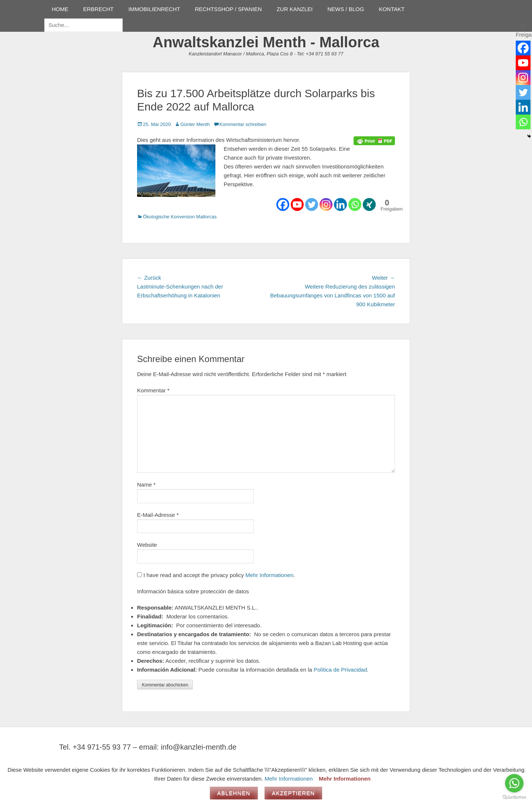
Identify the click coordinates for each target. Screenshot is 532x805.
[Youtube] (297, 204)
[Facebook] (283, 204)
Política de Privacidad (340, 670)
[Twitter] (312, 204)
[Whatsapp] (355, 204)
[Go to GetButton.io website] (514, 797)
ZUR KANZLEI (295, 9)
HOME (60, 9)
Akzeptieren (294, 793)
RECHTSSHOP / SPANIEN (229, 9)
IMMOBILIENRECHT (154, 9)
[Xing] (369, 204)
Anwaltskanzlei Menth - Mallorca (266, 42)
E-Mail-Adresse (158, 515)
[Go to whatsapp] (514, 783)
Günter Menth (195, 124)
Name (146, 485)
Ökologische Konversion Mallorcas (180, 217)
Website (147, 545)
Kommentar (153, 390)
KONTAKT (392, 9)
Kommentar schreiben (243, 124)
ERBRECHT (98, 9)
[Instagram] (326, 204)
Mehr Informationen (269, 575)
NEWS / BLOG (346, 9)
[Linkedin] (340, 204)
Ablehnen (234, 793)
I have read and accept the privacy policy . (216, 575)
